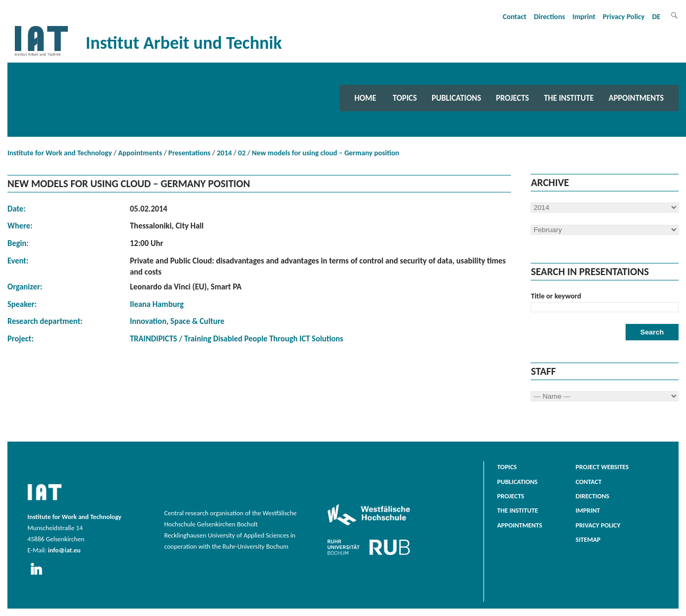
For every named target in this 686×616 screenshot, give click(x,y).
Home (366, 98)
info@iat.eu (64, 550)
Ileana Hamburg (157, 304)
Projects (513, 98)
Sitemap (588, 539)
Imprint (584, 17)
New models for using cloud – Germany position (326, 153)
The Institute (569, 98)
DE (656, 17)
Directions (549, 17)
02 (242, 153)
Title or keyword (556, 296)
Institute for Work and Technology (60, 153)
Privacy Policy (624, 17)
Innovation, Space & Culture (177, 321)
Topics (405, 98)
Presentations (190, 153)
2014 (224, 153)
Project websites (602, 467)
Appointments (636, 98)
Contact (514, 17)
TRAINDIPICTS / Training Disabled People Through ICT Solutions (236, 338)
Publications (456, 98)
